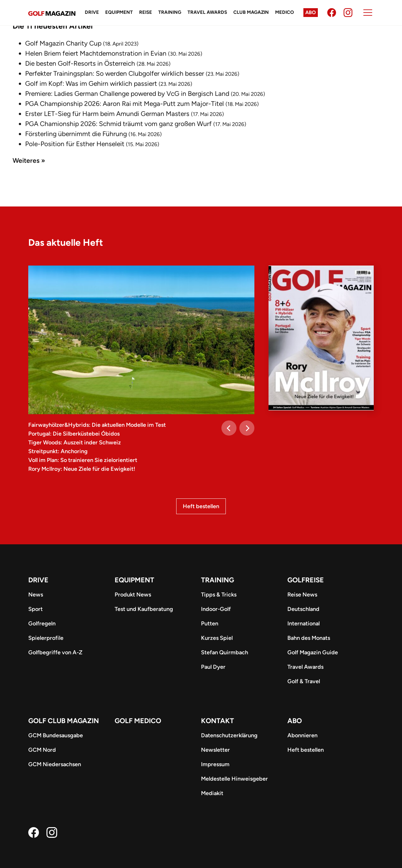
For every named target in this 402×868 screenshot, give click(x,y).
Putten (210, 624)
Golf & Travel (304, 681)
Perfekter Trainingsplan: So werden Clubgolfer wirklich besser (115, 73)
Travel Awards (207, 12)
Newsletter (215, 750)
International (304, 624)
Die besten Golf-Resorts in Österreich (80, 63)
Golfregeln (42, 624)
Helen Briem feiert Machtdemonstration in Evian (96, 53)
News (36, 595)
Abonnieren (302, 735)
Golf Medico (138, 721)
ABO (295, 721)
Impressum (215, 764)
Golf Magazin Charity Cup (63, 43)
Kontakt (217, 721)
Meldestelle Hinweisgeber (234, 779)
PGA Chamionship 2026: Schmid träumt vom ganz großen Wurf (118, 124)
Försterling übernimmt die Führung (76, 134)
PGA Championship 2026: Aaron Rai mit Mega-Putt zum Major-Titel (125, 104)
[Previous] (229, 428)
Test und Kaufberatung (144, 609)
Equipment (119, 12)
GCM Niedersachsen (55, 764)
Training (170, 12)
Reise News (302, 595)
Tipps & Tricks (219, 595)
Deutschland (303, 609)
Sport (35, 609)
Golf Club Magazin (64, 721)
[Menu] (368, 13)
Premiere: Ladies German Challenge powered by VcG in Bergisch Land (127, 93)
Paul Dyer (213, 667)
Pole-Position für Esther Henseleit (75, 144)
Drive (92, 12)
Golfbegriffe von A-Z (55, 652)
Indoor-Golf (216, 609)
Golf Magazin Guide (313, 652)
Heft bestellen (201, 506)
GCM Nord (42, 750)
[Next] (247, 428)
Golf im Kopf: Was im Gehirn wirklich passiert (91, 83)
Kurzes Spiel (217, 638)
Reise (146, 12)
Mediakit (212, 793)
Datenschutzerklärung (229, 735)
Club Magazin (251, 12)
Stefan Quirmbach (225, 652)
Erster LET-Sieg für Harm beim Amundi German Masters (107, 114)
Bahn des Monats (309, 638)
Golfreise (306, 580)
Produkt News (133, 595)
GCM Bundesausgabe (56, 735)
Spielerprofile (46, 638)
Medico (285, 12)
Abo (311, 12)
